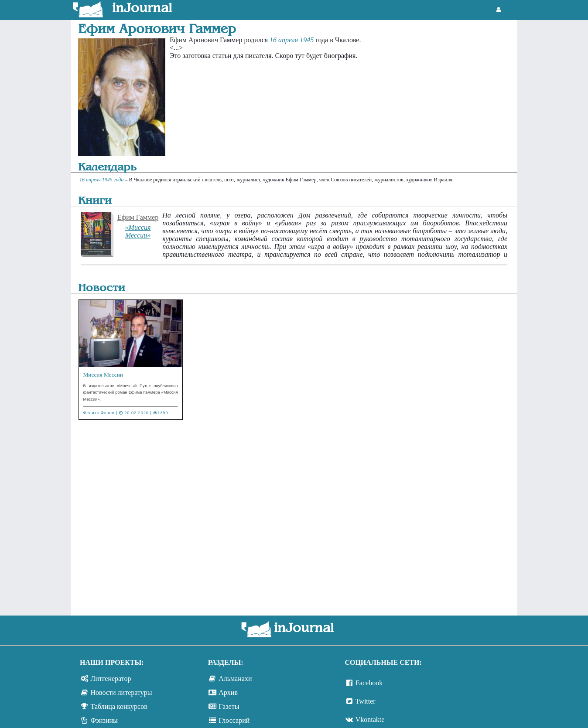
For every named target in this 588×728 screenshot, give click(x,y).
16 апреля (284, 40)
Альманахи (235, 679)
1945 (307, 40)
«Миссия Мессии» (138, 231)
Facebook (369, 683)
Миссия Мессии (103, 375)
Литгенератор (111, 679)
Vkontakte (370, 719)
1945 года (113, 180)
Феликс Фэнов (99, 413)
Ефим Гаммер (138, 217)
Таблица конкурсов (119, 706)
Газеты (229, 706)
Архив (228, 692)
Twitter (366, 701)
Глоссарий (234, 720)
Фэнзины (104, 720)
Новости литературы (121, 692)
